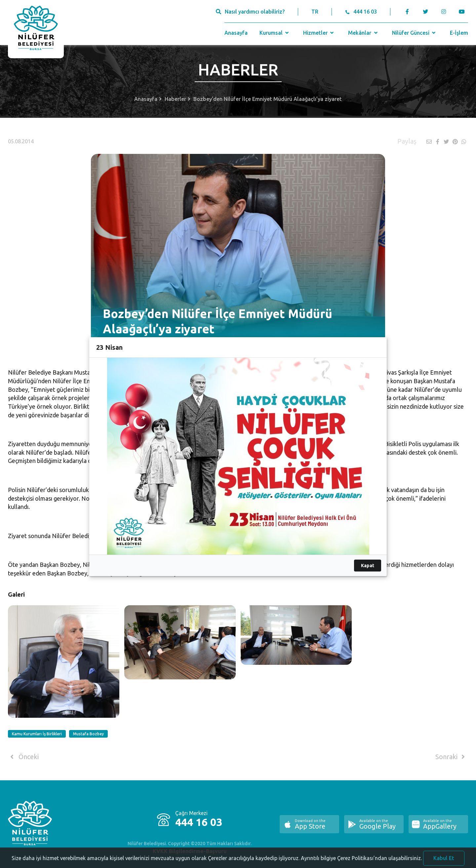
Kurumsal (275, 33)
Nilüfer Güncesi (415, 33)
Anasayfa (236, 33)
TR (315, 12)
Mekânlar (363, 33)
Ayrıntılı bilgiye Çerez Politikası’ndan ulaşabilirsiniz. (361, 862)
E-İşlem (459, 33)
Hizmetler (319, 33)
